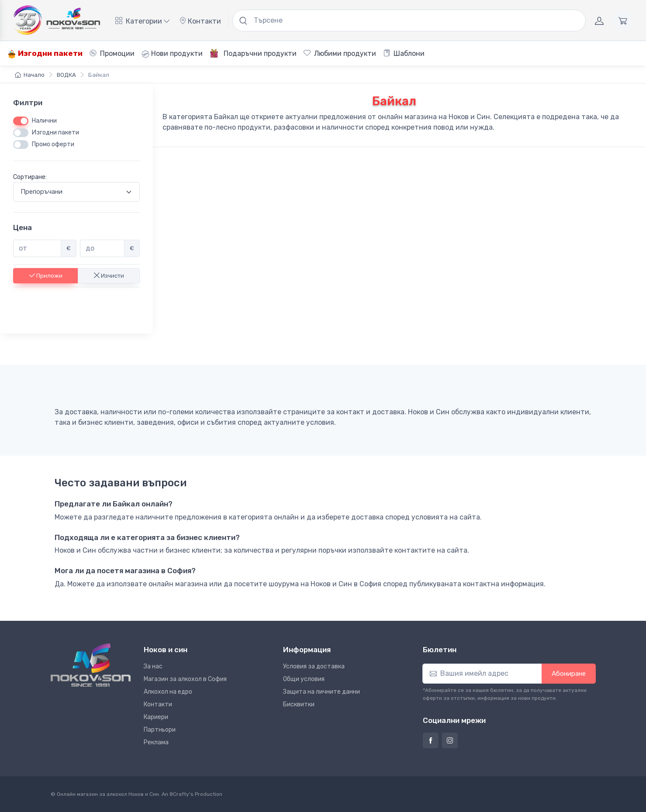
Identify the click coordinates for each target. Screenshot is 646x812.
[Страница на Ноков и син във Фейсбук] (431, 740)
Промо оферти (53, 144)
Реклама (156, 742)
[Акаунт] (599, 21)
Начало (30, 75)
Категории (142, 21)
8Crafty (179, 794)
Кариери (156, 717)
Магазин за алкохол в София (185, 679)
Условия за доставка (314, 666)
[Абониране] (482, 674)
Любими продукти (340, 53)
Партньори (160, 730)
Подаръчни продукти (253, 53)
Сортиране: (30, 177)
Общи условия (304, 679)
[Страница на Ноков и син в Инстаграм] (450, 740)
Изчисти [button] (109, 275)
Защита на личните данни (321, 692)
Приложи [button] (46, 275)
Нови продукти (172, 54)
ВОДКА (66, 75)
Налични (44, 121)
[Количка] (623, 21)
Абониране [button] (569, 674)
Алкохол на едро (168, 692)
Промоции (112, 53)
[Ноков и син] (91, 665)
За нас (153, 666)
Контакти (200, 21)
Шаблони (404, 53)
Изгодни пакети (45, 53)
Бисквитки (299, 704)
